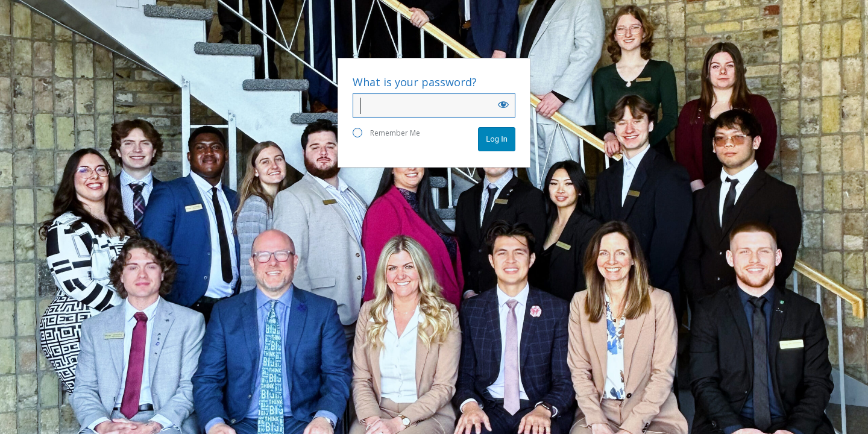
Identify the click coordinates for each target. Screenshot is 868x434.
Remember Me (386, 133)
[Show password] (503, 104)
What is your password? (415, 82)
